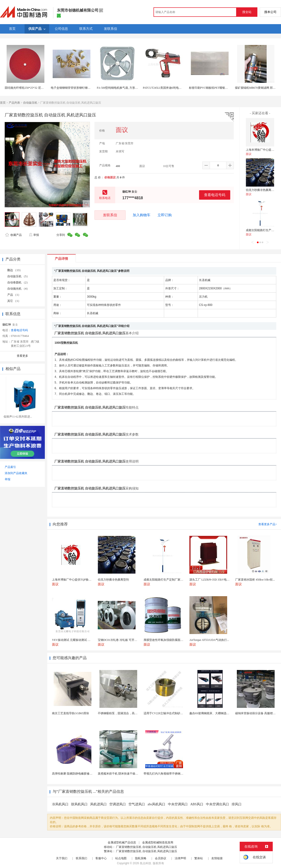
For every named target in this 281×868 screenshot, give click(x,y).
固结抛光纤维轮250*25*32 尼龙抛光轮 (28, 88)
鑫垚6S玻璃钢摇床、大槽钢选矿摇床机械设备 (218, 713)
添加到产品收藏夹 (16, 473)
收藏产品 (13, 235)
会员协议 (161, 858)
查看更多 (22, 356)
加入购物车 (142, 215)
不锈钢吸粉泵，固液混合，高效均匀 (120, 713)
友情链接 (217, 858)
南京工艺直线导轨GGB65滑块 (70, 713)
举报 (34, 235)
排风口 (237, 804)
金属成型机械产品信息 (122, 842)
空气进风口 (137, 804)
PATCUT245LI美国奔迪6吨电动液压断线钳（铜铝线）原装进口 (182, 88)
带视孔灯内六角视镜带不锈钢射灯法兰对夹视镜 (173, 774)
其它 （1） (14, 301)
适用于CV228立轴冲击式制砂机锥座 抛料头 (171, 713)
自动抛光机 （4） (18, 289)
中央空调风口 (178, 804)
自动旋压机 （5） (18, 276)
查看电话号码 (215, 195)
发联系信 (110, 215)
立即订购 (165, 215)
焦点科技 (145, 863)
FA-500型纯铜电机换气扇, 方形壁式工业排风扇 (126, 88)
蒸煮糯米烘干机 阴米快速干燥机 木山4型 (123, 774)
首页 (3, 103)
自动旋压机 (30, 103)
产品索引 (10, 467)
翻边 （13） (15, 270)
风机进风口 (98, 804)
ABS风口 (197, 804)
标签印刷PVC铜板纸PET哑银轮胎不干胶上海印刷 (220, 88)
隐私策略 (141, 858)
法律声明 (180, 858)
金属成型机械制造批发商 (158, 842)
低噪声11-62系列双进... (18, 417)
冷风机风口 (60, 804)
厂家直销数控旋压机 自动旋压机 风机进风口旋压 (147, 847)
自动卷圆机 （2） (18, 282)
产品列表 (14, 103)
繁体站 (199, 858)
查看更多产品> (268, 524)
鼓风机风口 (79, 804)
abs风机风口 (156, 804)
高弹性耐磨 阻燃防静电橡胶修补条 (74, 774)
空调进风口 (118, 804)
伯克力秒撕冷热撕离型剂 (261, 190)
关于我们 (62, 858)
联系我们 (81, 858)
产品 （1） (14, 295)
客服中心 (101, 858)
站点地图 (121, 858)
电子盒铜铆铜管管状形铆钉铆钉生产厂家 (76, 88)
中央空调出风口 (217, 804)
